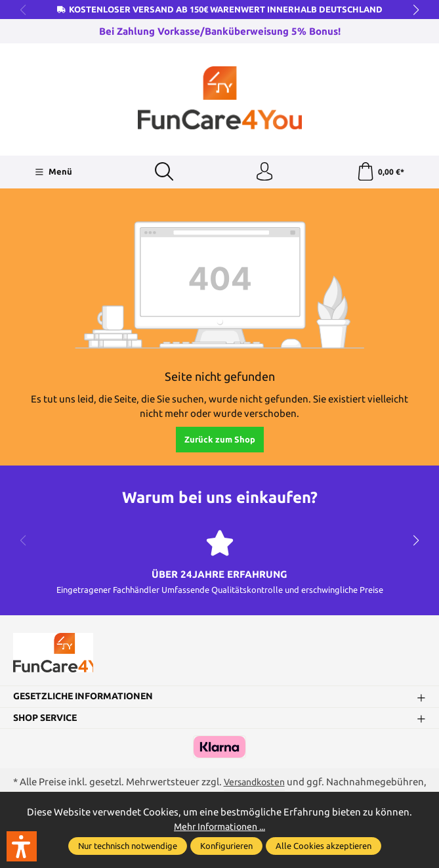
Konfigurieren (226, 846)
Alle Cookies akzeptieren (324, 846)
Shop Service (49, 722)
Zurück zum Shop (220, 441)
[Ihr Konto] (264, 173)
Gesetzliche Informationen (89, 701)
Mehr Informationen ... (220, 826)
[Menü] (53, 173)
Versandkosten (254, 787)
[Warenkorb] (380, 173)
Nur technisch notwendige (128, 846)
